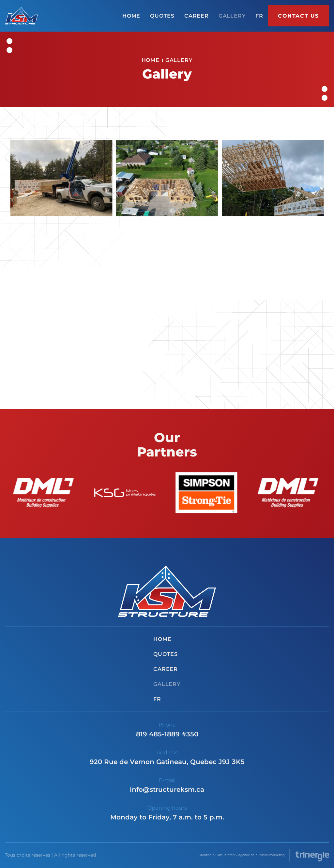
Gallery (232, 16)
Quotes (162, 16)
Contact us (298, 16)
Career (197, 16)
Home (131, 16)
